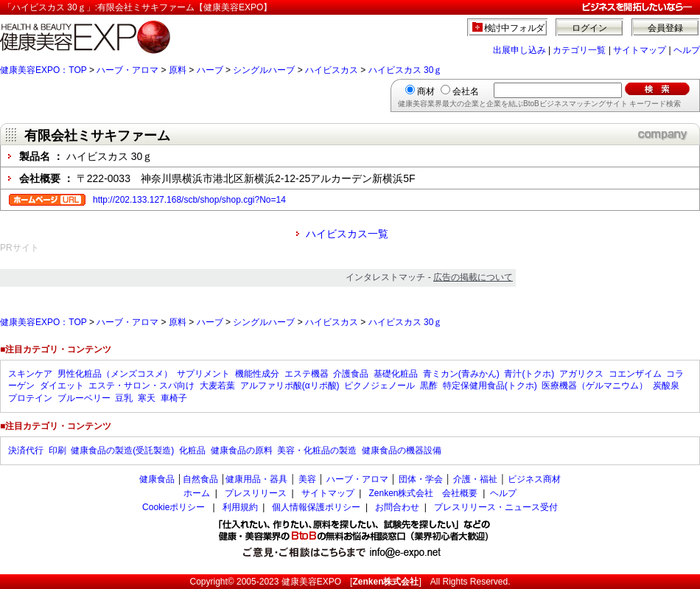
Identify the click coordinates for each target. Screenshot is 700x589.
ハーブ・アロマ (127, 70)
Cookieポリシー (174, 507)
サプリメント (203, 374)
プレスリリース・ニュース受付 (496, 507)
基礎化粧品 (396, 374)
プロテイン (30, 398)
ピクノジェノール (379, 386)
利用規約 (240, 507)
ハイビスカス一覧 (347, 234)
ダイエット (62, 386)
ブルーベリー (84, 398)
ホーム (197, 493)
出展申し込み (519, 50)
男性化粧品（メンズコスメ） (115, 374)
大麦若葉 (217, 386)
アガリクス (581, 374)
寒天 (147, 398)
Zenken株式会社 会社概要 (423, 493)
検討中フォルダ (515, 28)
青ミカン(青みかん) (461, 374)
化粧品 (192, 450)
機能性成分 (257, 374)
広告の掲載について (473, 277)
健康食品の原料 (242, 450)
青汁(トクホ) (529, 374)
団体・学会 (421, 479)
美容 (307, 479)
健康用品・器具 (256, 479)
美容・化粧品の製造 (317, 450)
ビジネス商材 (534, 479)
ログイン (589, 28)
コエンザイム (635, 374)
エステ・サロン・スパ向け (141, 386)
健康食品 (157, 479)
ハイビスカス (332, 70)
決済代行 (26, 450)
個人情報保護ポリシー (316, 507)
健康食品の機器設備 (402, 450)
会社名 (466, 91)
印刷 (57, 450)
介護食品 (351, 374)
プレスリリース (256, 493)
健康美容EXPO (311, 582)
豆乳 (124, 398)
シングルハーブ (264, 70)
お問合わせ (397, 507)
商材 (426, 91)
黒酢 (429, 386)
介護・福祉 (475, 479)
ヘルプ (687, 50)
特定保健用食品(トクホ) (490, 386)
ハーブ (210, 70)
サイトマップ (640, 50)
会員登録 (665, 28)
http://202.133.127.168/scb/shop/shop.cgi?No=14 (189, 200)
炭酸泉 (666, 386)
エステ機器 (307, 374)
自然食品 (200, 479)
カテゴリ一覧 (579, 50)
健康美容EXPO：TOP (43, 70)
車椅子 (174, 398)
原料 (178, 70)
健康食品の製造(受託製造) (122, 450)
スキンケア (30, 374)
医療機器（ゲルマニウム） (595, 386)
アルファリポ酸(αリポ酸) (290, 386)
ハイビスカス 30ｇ (406, 70)
